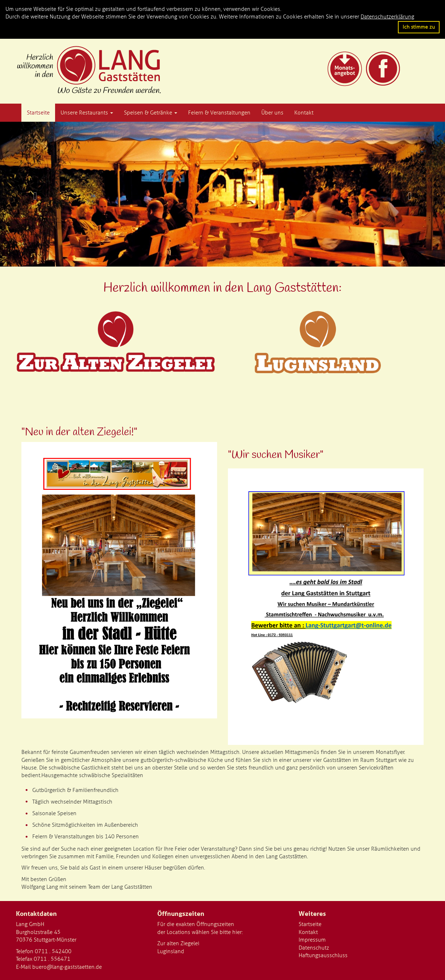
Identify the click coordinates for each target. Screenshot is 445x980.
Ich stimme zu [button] (419, 27)
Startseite (38, 113)
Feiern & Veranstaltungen (219, 113)
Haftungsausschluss (323, 955)
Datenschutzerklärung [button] (387, 17)
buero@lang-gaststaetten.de (67, 967)
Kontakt (304, 113)
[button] (33, 194)
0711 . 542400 (53, 951)
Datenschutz (314, 948)
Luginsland (171, 951)
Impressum (312, 940)
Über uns (272, 113)
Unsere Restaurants (87, 113)
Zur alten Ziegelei (178, 943)
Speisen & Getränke (151, 113)
